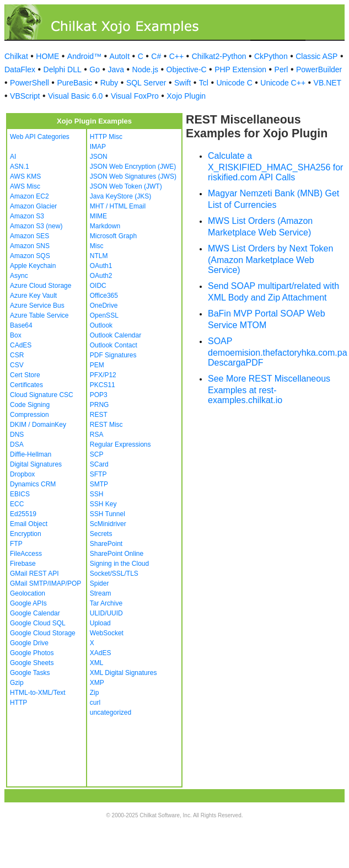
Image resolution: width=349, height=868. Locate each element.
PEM (97, 365)
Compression (29, 415)
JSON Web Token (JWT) (126, 186)
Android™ (84, 56)
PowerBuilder (319, 69)
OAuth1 (101, 266)
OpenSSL (104, 315)
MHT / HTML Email (118, 206)
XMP (97, 683)
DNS (17, 435)
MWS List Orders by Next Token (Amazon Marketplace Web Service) (270, 259)
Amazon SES (29, 236)
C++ (176, 56)
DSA (17, 444)
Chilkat (16, 56)
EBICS (20, 494)
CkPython (271, 56)
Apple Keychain (33, 266)
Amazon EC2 (29, 196)
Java (116, 69)
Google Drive (29, 643)
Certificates (26, 385)
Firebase (23, 564)
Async (19, 276)
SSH (97, 494)
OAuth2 (101, 276)
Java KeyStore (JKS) (120, 196)
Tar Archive (106, 603)
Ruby (109, 83)
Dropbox (22, 474)
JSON (99, 157)
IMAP (98, 147)
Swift (182, 83)
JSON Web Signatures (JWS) (133, 176)
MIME (98, 216)
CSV (17, 365)
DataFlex (20, 69)
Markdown (105, 226)
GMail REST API (34, 574)
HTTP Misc (106, 137)
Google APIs (28, 603)
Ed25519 (23, 514)
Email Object (29, 524)
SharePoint (106, 544)
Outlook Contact (114, 345)
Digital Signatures (36, 464)
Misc (97, 246)
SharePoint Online (117, 554)
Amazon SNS (30, 246)
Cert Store (25, 375)
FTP (16, 544)
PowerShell (29, 83)
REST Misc (106, 425)
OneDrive (104, 306)
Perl (281, 69)
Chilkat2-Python (219, 56)
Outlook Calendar (116, 335)
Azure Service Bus (37, 306)
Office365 (104, 296)
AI (13, 157)
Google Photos (32, 653)
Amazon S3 (27, 216)
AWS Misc (25, 186)
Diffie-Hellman (31, 454)
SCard (99, 464)
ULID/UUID (106, 613)
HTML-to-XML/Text (38, 693)
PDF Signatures (113, 355)
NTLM (99, 256)
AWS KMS (25, 176)
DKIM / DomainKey (38, 425)
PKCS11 (103, 385)
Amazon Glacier (33, 206)
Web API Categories (40, 137)
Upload (100, 623)
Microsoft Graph (113, 236)
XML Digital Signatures (124, 673)
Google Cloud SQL (38, 623)
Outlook (101, 325)
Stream (101, 593)
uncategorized (111, 712)
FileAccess (26, 554)
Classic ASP (316, 56)
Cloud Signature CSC (42, 395)
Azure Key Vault (33, 296)
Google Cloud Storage (43, 633)
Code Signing (30, 405)
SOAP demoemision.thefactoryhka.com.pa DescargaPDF (278, 352)
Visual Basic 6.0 (75, 96)
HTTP (18, 703)
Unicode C (234, 83)
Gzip (17, 683)
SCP (97, 454)
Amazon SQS (30, 256)
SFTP (98, 474)
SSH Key (103, 504)
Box (16, 335)
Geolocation (28, 593)
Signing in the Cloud (119, 564)
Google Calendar (35, 613)
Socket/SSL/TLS (114, 574)
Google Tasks (30, 673)
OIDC (98, 286)
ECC (17, 504)
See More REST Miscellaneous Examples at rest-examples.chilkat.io (269, 389)
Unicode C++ (283, 83)
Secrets (101, 534)
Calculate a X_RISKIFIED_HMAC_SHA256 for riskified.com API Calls (275, 167)
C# (156, 56)
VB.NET (328, 83)
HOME (47, 56)
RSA (97, 435)
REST (99, 415)
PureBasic (74, 83)
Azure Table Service (39, 315)
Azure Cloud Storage (41, 286)
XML (97, 663)
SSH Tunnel (108, 514)
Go (95, 69)
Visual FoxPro (135, 96)
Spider (100, 583)
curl (95, 703)
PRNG (100, 405)
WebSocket (107, 633)
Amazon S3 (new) (36, 226)
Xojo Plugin (186, 96)
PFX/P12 (103, 375)
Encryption (26, 534)
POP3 (99, 395)
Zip (95, 693)
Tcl (204, 83)
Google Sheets (32, 663)
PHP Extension (240, 69)
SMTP (99, 484)
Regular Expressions (120, 444)
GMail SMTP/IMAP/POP (45, 583)
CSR (17, 355)
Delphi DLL (63, 69)
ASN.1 (20, 167)
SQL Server (146, 83)
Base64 (21, 325)
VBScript (25, 96)
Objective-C (187, 69)
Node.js (145, 69)
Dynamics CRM (33, 484)
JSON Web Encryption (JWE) (133, 167)
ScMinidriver (108, 524)
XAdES (101, 653)
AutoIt (120, 56)
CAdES (21, 345)
